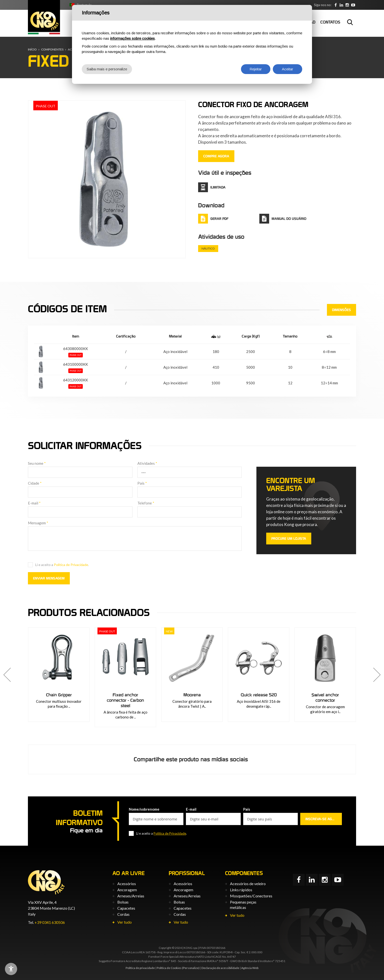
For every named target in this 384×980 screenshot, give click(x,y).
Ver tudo (125, 922)
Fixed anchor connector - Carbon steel (125, 700)
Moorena (192, 695)
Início (32, 49)
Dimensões (342, 310)
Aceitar (288, 69)
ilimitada (218, 187)
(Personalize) (191, 968)
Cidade (35, 483)
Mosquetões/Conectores (251, 896)
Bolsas (123, 902)
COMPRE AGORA (216, 156)
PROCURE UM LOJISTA (289, 539)
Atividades (147, 463)
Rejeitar (256, 69)
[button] (7, 675)
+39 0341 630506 (50, 922)
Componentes (52, 49)
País (142, 483)
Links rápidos (241, 890)
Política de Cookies (169, 968)
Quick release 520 (259, 695)
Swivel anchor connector (325, 697)
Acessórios (127, 884)
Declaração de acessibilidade (220, 968)
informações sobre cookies (132, 38)
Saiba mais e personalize (107, 69)
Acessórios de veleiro (248, 884)
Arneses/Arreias (131, 896)
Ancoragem (127, 890)
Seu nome (37, 463)
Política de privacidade (140, 968)
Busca (350, 22)
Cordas (123, 914)
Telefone (146, 503)
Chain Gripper (59, 695)
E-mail (34, 503)
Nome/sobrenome (144, 809)
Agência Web (250, 968)
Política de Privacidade (71, 565)
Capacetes (126, 908)
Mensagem (38, 523)
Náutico (208, 248)
